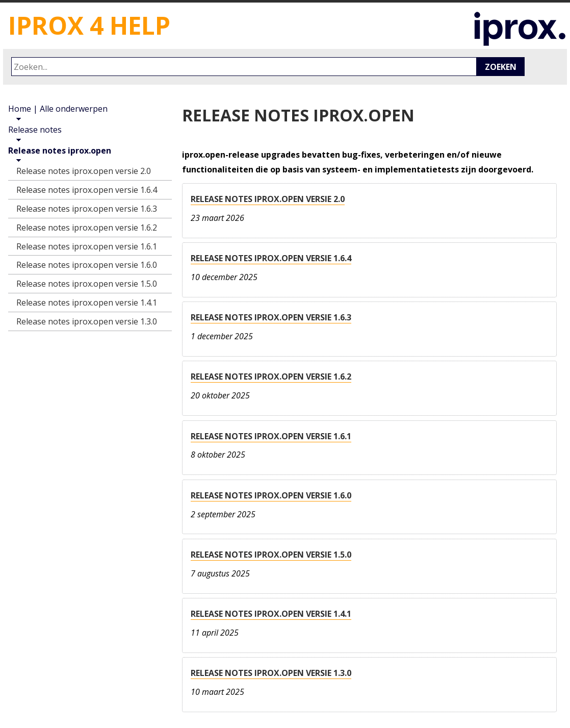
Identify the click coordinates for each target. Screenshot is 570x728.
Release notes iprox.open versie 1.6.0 (271, 495)
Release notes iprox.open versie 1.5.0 (271, 555)
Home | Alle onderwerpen (58, 109)
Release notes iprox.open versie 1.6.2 (271, 376)
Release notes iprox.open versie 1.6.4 (271, 258)
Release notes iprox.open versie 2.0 (268, 199)
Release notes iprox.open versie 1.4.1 (271, 614)
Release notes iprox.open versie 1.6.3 (271, 317)
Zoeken (501, 67)
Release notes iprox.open (60, 150)
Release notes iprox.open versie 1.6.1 (271, 436)
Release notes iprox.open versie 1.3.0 (271, 673)
